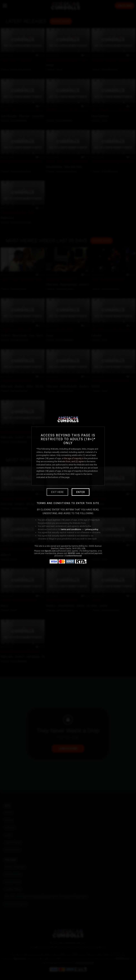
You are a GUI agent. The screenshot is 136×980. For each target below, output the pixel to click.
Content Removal (73, 556)
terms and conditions (71, 529)
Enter (81, 492)
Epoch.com (50, 551)
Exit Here (57, 492)
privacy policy (92, 529)
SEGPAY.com (74, 553)
